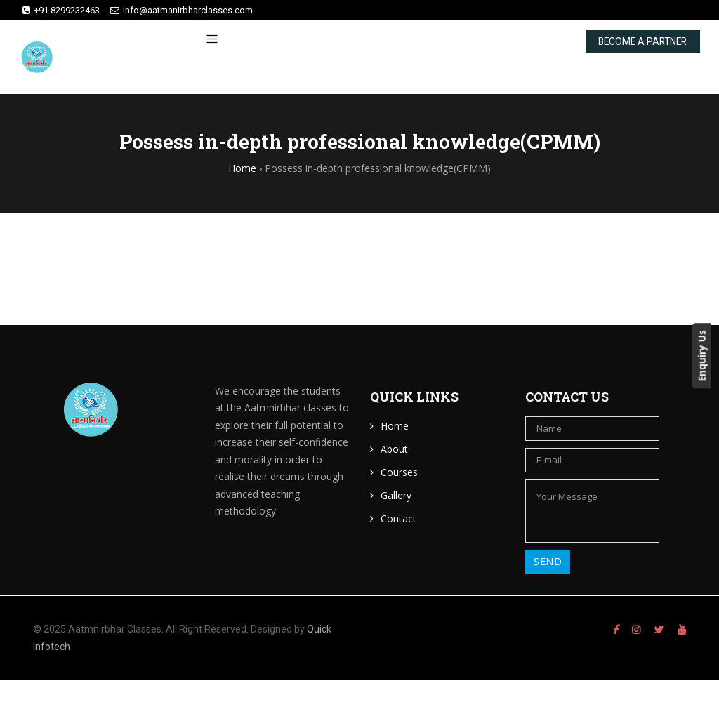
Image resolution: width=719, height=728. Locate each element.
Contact (398, 518)
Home (395, 426)
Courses (399, 472)
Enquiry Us (709, 356)
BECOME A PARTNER (614, 50)
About (394, 449)
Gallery (396, 495)
